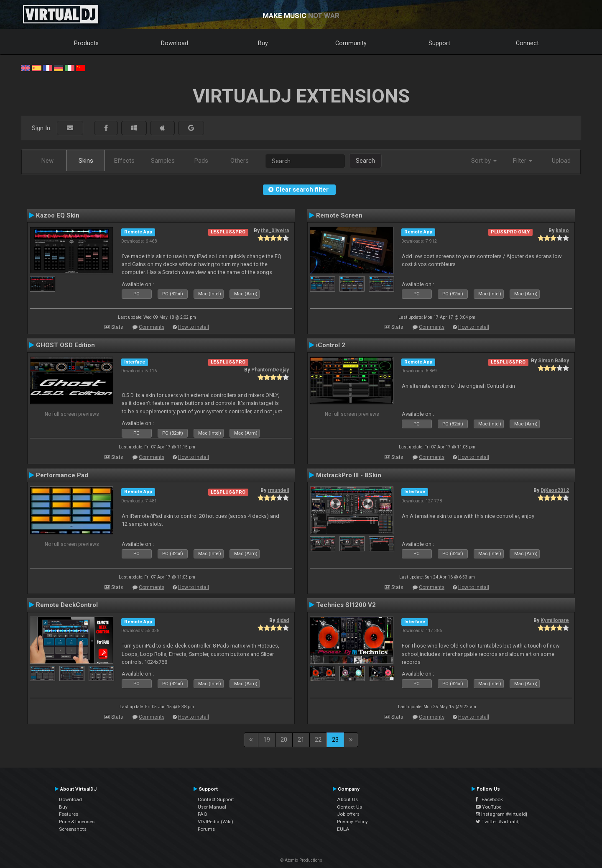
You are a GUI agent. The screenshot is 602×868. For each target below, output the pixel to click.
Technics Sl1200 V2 (346, 605)
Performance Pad (62, 475)
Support (439, 43)
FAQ (203, 814)
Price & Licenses (77, 822)
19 (267, 740)
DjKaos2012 (555, 490)
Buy (263, 43)
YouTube (488, 807)
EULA (343, 829)
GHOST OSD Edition (65, 345)
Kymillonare (555, 620)
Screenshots (73, 829)
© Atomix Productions (301, 860)
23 (335, 740)
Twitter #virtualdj (498, 822)
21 (301, 740)
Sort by (484, 161)
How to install (194, 327)
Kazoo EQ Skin (58, 215)
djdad (283, 620)
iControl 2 (331, 345)
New (47, 161)
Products (86, 43)
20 (284, 740)
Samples (163, 161)
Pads (201, 161)
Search (365, 161)
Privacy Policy (352, 822)
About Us (347, 799)
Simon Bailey (554, 361)
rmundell (278, 490)
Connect (527, 43)
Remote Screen (339, 215)
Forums (206, 829)
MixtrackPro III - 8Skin (349, 475)
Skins (86, 161)
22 (318, 740)
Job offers (348, 814)
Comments (152, 327)
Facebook (489, 799)
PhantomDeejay (270, 370)
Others (240, 161)
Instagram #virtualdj (501, 814)
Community (351, 43)
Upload (561, 161)
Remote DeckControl (67, 605)
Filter (523, 161)
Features (69, 814)
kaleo (562, 230)
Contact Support (216, 799)
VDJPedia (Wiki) (216, 822)
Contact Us (349, 807)
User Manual (212, 807)
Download (175, 43)
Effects (124, 161)
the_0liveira (275, 230)
